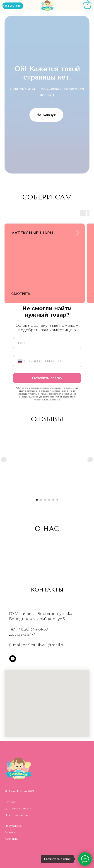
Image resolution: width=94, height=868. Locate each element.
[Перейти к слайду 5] (53, 500)
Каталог (10, 802)
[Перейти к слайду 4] (49, 500)
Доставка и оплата (18, 809)
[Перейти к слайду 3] (45, 500)
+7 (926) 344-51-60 (32, 629)
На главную (46, 115)
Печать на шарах (16, 815)
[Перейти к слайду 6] (57, 500)
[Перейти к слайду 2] (41, 500)
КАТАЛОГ (12, 6)
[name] (47, 343)
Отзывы (10, 832)
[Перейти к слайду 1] (37, 500)
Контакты (11, 839)
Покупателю (13, 826)
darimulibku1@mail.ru (44, 645)
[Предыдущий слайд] (4, 460)
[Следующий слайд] (90, 460)
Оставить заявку (47, 378)
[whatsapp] (13, 659)
